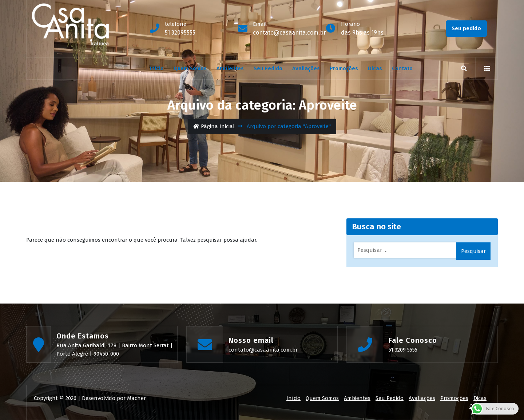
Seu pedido (466, 28)
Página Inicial (214, 126)
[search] (464, 68)
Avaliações (306, 68)
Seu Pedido (268, 68)
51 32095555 (180, 33)
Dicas (375, 68)
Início (157, 68)
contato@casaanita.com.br (289, 33)
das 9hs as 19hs (362, 33)
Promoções (344, 68)
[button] (487, 68)
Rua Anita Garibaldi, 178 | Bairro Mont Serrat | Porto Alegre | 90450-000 (115, 350)
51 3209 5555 (403, 350)
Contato (402, 68)
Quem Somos (190, 68)
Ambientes (230, 68)
